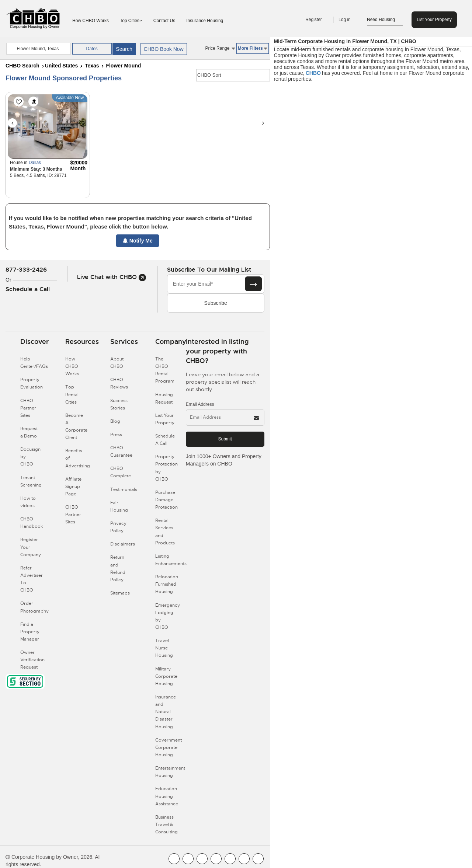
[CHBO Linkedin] (230, 859)
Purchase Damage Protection (166, 500)
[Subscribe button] (253, 284)
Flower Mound (123, 66)
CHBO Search (22, 66)
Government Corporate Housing (169, 747)
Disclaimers (123, 544)
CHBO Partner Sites (28, 408)
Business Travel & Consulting (166, 825)
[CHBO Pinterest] (244, 859)
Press (116, 435)
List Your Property (434, 20)
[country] (38, 49)
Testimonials (124, 489)
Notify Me (138, 241)
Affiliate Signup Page (73, 487)
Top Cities (131, 21)
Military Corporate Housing (166, 676)
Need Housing (385, 20)
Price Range (220, 48)
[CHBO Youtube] (188, 859)
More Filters (253, 48)
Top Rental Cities (72, 394)
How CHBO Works (91, 21)
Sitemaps (120, 593)
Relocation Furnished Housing (167, 584)
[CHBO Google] (258, 859)
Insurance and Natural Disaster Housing (166, 712)
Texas (92, 66)
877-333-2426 (26, 270)
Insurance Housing (205, 21)
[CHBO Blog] (202, 859)
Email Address (200, 404)
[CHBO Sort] (233, 75)
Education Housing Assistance (167, 796)
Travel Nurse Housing (164, 648)
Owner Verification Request (32, 660)
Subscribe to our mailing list (209, 270)
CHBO (313, 73)
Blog (115, 421)
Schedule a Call (28, 289)
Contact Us (164, 21)
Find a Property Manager (30, 632)
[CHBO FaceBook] (174, 859)
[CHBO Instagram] (216, 859)
